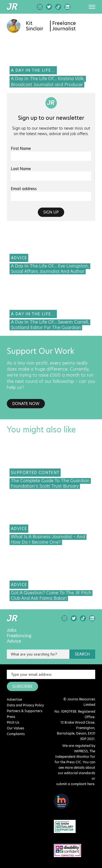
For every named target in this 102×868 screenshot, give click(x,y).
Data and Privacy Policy (25, 705)
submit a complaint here (75, 784)
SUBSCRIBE (22, 686)
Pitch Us (13, 722)
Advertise (14, 699)
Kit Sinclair (35, 26)
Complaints (16, 734)
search (82, 654)
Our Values (16, 728)
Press (11, 717)
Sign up (51, 212)
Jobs (12, 630)
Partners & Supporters (25, 711)
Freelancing (19, 636)
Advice (14, 641)
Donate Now (26, 404)
